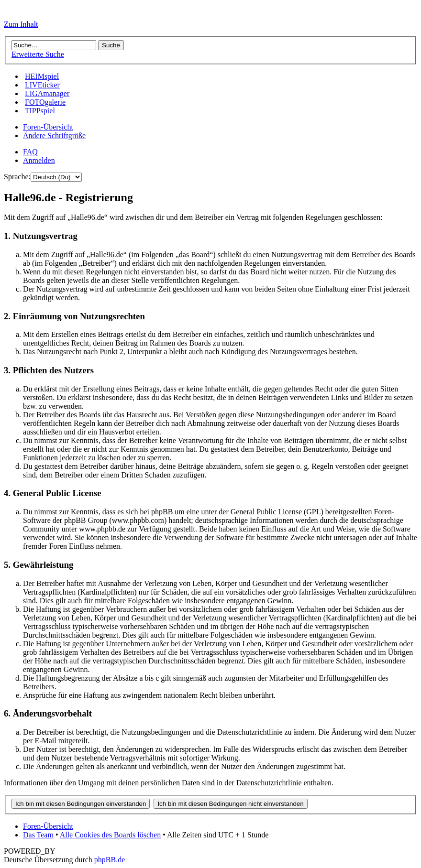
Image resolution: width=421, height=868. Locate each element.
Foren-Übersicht (48, 127)
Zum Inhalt (21, 24)
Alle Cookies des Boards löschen (111, 835)
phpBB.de (110, 860)
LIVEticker (42, 85)
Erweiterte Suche (38, 54)
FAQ (30, 152)
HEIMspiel (42, 76)
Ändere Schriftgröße (54, 136)
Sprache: (17, 177)
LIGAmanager (47, 93)
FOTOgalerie (45, 102)
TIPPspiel (40, 111)
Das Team (38, 835)
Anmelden (39, 160)
